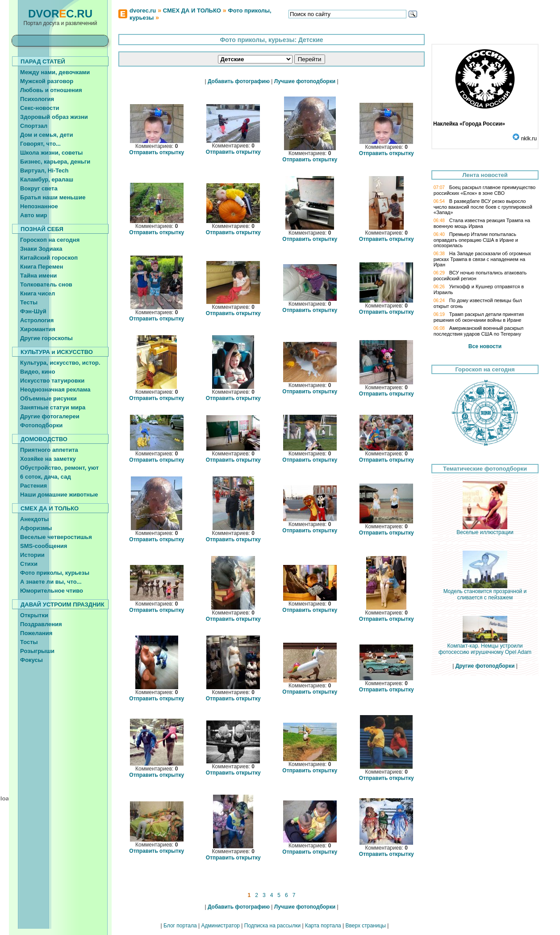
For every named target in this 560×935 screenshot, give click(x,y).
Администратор (220, 926)
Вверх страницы (365, 926)
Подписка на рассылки (272, 926)
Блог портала (180, 926)
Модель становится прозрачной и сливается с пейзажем (485, 592)
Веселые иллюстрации (485, 530)
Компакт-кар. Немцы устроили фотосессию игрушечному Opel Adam (485, 646)
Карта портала (323, 926)
